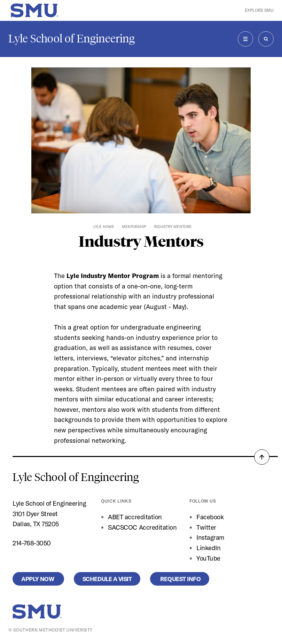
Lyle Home (104, 227)
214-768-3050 (32, 543)
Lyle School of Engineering (72, 39)
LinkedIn (208, 548)
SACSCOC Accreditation (142, 527)
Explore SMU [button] (259, 10)
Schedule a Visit (107, 579)
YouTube (208, 558)
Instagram (210, 537)
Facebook (210, 517)
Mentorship (134, 227)
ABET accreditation (136, 517)
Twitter (206, 527)
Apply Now (38, 579)
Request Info (180, 579)
